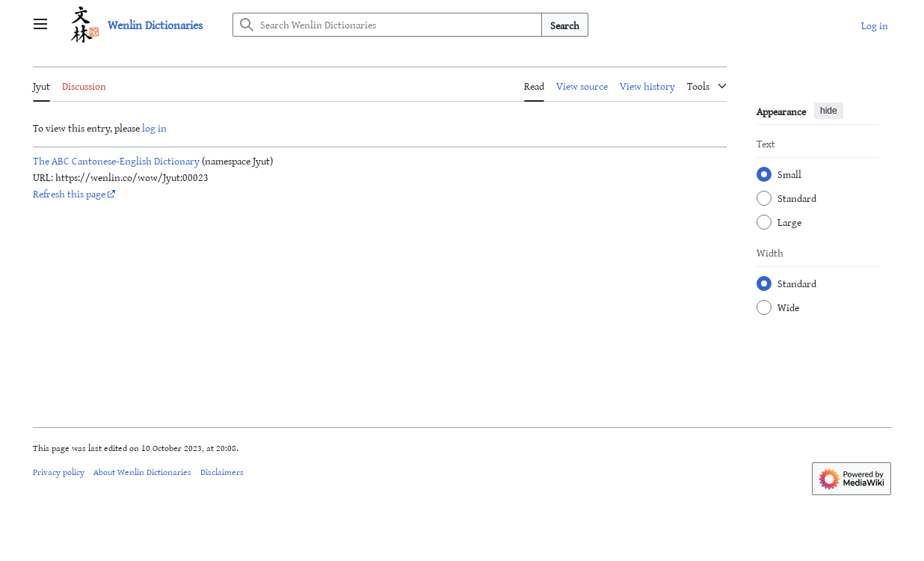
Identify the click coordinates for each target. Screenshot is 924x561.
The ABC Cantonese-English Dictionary (116, 160)
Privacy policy (59, 471)
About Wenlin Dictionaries (142, 471)
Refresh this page (69, 193)
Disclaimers (222, 471)
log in (154, 128)
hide (829, 111)
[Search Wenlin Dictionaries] (387, 25)
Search (565, 25)
